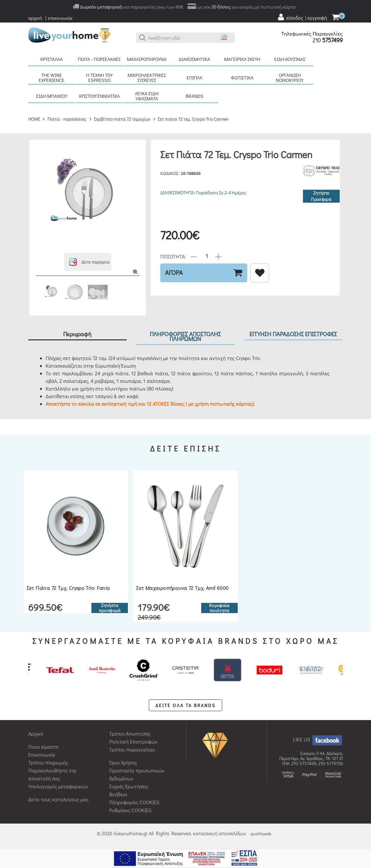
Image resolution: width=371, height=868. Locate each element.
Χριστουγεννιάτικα (99, 96)
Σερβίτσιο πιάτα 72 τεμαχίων (122, 119)
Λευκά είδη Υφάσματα (147, 96)
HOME (34, 119)
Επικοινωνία (42, 754)
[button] (142, 38)
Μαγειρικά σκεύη (242, 59)
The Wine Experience (52, 77)
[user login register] (302, 17)
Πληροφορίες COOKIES (134, 802)
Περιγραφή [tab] (77, 334)
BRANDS (195, 96)
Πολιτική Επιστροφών (133, 741)
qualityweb (261, 834)
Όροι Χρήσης (123, 762)
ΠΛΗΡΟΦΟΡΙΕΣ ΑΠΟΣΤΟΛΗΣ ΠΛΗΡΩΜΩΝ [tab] (185, 336)
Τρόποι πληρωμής (48, 762)
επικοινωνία (60, 18)
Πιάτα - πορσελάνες (99, 59)
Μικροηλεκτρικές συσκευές (147, 77)
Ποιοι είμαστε (43, 747)
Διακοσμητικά (194, 59)
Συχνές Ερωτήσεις (129, 786)
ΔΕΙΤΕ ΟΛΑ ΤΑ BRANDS (185, 705)
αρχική (35, 18)
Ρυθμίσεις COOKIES (130, 810)
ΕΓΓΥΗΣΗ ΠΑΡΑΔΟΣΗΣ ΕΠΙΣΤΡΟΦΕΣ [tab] (293, 334)
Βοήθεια (118, 794)
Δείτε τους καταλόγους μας (58, 799)
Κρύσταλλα (52, 59)
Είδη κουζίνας (290, 59)
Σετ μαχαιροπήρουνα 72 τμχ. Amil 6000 (182, 588)
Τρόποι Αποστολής (130, 734)
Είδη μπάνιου (52, 96)
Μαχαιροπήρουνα (147, 59)
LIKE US (318, 739)
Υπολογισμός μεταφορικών (58, 786)
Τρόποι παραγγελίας (132, 749)
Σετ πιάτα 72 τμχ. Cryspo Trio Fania (68, 588)
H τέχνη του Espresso (99, 77)
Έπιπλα (195, 77)
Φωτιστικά (242, 77)
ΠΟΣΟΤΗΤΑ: (173, 256)
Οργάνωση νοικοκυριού (290, 77)
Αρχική (36, 734)
